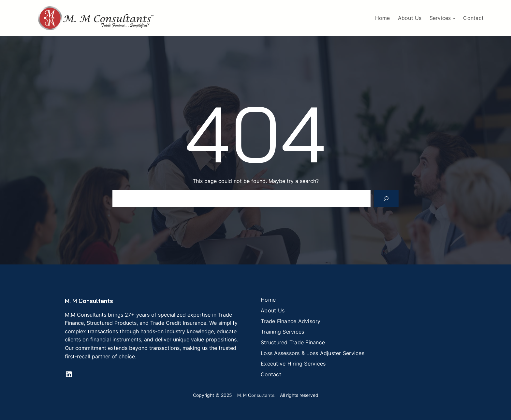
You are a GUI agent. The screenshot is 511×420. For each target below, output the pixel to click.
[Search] (386, 199)
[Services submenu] (454, 18)
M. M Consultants (89, 301)
